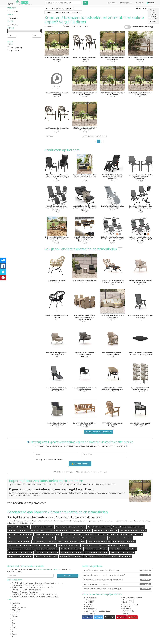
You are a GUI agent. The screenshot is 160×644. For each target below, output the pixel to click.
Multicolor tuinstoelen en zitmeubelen (20, 534)
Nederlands (16, 603)
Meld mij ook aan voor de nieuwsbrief (48, 460)
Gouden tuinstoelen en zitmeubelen (99, 527)
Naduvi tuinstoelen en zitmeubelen (124, 542)
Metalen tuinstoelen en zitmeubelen (20, 538)
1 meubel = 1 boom (131, 604)
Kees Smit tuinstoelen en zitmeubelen (69, 538)
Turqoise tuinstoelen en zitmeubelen (106, 531)
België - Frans (17, 610)
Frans (14, 605)
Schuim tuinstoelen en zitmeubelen (120, 556)
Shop (10, 21)
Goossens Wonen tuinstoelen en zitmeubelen (47, 542)
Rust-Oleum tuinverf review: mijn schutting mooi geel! (117, 589)
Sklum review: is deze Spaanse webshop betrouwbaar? (117, 580)
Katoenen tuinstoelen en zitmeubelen (122, 553)
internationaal (33, 592)
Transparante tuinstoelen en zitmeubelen (123, 549)
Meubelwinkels (91, 609)
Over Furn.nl (90, 600)
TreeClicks (15, 583)
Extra (10, 44)
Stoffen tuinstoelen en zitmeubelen (80, 531)
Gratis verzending (16, 48)
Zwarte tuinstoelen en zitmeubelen (93, 545)
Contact (126, 613)
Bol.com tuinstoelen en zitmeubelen (120, 538)
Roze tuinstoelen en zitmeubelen (44, 538)
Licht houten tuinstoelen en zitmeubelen (21, 549)
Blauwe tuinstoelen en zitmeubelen (46, 556)
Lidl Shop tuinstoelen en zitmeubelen (47, 553)
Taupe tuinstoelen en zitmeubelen (107, 534)
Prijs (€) (11, 28)
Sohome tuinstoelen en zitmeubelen (71, 556)
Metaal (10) (14, 11)
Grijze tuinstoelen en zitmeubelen (117, 545)
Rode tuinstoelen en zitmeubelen (19, 527)
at (12, 636)
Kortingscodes (128, 602)
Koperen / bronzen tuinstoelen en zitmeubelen (70, 527)
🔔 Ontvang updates (80, 464)
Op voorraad (15, 50)
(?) (152, 27)
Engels (14, 627)
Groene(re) (25, 2)
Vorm (10, 41)
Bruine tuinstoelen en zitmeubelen (72, 549)
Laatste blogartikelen (92, 566)
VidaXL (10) (14, 18)
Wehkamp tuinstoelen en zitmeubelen (20, 556)
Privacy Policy (91, 613)
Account (139, 3)
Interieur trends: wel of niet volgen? (117, 584)
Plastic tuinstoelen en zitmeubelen (96, 556)
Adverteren (127, 609)
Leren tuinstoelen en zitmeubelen (43, 527)
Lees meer (153, 21)
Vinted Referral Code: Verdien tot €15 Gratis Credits (117, 571)
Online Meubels (92, 598)
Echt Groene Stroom (19, 587)
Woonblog (90, 602)
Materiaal (12, 8)
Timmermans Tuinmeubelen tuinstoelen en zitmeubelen (26, 531)
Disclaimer (90, 604)
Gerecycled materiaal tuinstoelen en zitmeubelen (78, 534)
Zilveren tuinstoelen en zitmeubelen (72, 553)
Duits (14, 623)
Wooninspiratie (129, 611)
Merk (10, 14)
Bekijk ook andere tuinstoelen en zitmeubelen (83, 249)
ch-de (14, 618)
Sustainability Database (20, 596)
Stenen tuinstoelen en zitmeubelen (44, 545)
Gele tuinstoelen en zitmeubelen (57, 531)
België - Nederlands (19, 607)
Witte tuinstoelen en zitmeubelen (75, 542)
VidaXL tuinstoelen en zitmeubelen (131, 534)
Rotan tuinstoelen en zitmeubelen (68, 545)
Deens (14, 634)
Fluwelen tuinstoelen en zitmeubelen (95, 538)
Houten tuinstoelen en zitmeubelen (99, 542)
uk (13, 632)
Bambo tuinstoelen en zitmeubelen (96, 549)
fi (12, 630)
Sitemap (89, 607)
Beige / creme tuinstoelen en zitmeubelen (133, 531)
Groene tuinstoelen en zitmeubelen (20, 545)
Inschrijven (68, 576)
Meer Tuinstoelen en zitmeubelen (99, 432)
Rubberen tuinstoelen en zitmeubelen (20, 553)
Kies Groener (16, 590)
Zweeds (15, 616)
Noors (14, 614)
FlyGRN (14, 585)
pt (13, 625)
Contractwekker (17, 594)
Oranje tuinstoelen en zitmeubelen (19, 542)
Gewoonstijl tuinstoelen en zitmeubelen (47, 534)
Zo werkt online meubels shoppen (98, 611)
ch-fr (13, 621)
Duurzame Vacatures (19, 592)
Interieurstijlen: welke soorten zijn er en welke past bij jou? (117, 575)
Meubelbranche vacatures (133, 598)
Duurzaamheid (129, 600)
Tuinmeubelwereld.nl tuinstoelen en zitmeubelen (129, 527)
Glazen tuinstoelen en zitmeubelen (97, 553)
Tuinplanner (128, 607)
